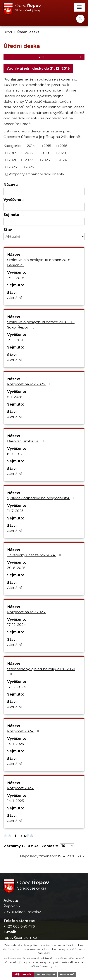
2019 (45, 153)
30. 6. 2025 (16, 568)
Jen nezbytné (46, 974)
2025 (13, 167)
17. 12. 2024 (17, 625)
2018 (29, 153)
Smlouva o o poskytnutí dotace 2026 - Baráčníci (40, 262)
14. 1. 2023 (15, 801)
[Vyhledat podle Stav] (44, 236)
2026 (30, 167)
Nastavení (67, 974)
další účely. (44, 953)
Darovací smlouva (26, 441)
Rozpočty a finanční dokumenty (36, 174)
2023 (46, 160)
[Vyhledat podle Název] (44, 191)
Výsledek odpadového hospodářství (42, 498)
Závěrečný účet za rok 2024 (35, 555)
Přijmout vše (23, 974)
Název (11, 185)
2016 (63, 146)
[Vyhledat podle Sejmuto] (44, 222)
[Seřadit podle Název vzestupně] (20, 184)
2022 (29, 160)
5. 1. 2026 (15, 397)
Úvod (8, 32)
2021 (12, 160)
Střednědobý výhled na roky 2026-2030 (41, 671)
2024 (63, 160)
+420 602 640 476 (19, 926)
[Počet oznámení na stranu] (67, 846)
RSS (61, 57)
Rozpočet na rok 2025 (30, 612)
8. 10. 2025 (16, 454)
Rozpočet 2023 (24, 788)
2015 (47, 146)
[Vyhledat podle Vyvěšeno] (44, 207)
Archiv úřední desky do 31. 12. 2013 (38, 69)
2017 (12, 153)
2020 (62, 153)
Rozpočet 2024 (24, 731)
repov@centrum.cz (20, 938)
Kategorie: (12, 146)
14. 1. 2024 (16, 744)
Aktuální (14, 298)
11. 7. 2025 (15, 511)
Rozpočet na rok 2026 (30, 384)
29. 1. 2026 (16, 278)
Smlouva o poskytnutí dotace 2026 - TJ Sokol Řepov (41, 325)
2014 (31, 146)
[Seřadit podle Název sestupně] (20, 185)
